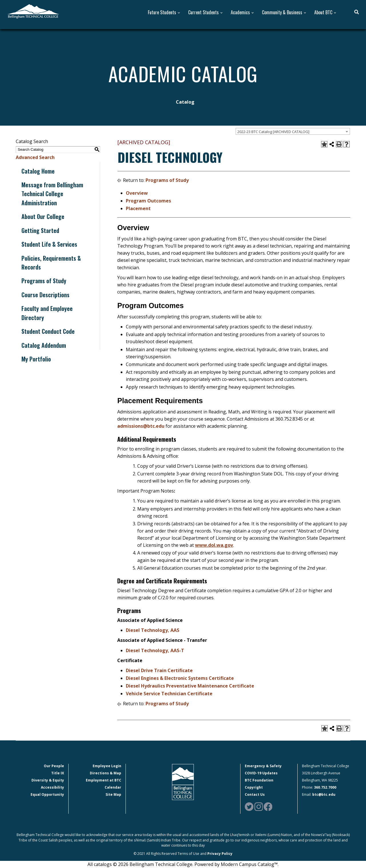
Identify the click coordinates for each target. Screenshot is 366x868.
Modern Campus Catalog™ (249, 864)
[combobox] (293, 131)
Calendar (113, 787)
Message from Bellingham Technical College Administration (52, 194)
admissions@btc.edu (141, 426)
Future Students (162, 12)
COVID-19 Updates (261, 773)
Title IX (58, 773)
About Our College (43, 216)
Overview (137, 193)
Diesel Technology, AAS (153, 630)
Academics (240, 12)
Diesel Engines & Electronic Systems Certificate (180, 678)
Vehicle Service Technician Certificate (169, 694)
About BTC (323, 12)
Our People (54, 766)
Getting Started (40, 230)
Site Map (113, 794)
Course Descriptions (45, 295)
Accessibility (52, 787)
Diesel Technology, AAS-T (155, 650)
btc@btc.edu (324, 794)
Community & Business (282, 12)
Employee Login (107, 766)
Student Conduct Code (48, 331)
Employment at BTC (104, 780)
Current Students (203, 12)
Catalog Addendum (44, 345)
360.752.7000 (325, 787)
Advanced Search (35, 157)
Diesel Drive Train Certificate (159, 670)
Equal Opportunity (47, 794)
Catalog (185, 102)
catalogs (103, 864)
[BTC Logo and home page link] (33, 11)
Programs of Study (44, 281)
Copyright (254, 787)
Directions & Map (106, 773)
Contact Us (255, 794)
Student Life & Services (49, 244)
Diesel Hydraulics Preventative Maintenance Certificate (190, 686)
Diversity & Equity (48, 780)
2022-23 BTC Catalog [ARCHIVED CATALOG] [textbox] (273, 132)
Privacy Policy (220, 854)
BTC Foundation (259, 780)
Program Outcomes (148, 201)
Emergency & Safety (263, 766)
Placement (138, 208)
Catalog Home (38, 171)
